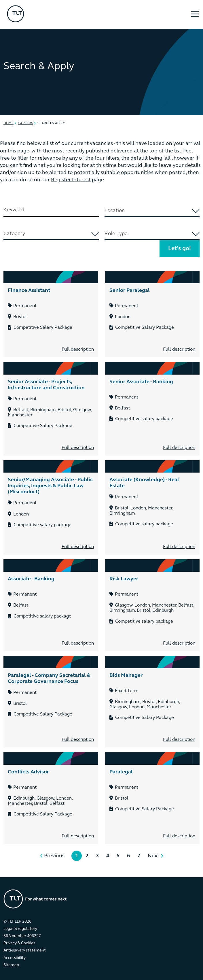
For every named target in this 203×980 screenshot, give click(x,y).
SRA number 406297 (22, 936)
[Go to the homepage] (35, 899)
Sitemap (11, 965)
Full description (78, 350)
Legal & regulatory (20, 929)
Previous (54, 856)
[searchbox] (152, 211)
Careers (25, 123)
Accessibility (15, 958)
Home (8, 123)
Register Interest (71, 180)
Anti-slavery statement (25, 950)
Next (153, 856)
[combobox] (152, 212)
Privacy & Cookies (19, 943)
